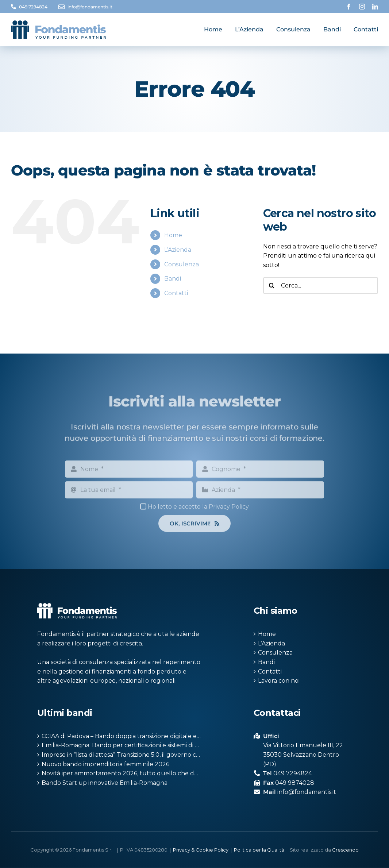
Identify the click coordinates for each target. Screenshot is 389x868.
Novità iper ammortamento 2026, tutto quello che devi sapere (122, 773)
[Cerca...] (321, 286)
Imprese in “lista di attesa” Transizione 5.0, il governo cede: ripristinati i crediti (122, 755)
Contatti (176, 293)
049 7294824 (33, 7)
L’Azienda (178, 250)
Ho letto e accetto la (198, 511)
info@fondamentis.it (90, 7)
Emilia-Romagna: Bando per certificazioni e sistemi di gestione (122, 745)
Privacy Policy (229, 511)
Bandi (173, 279)
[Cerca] (272, 286)
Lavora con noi (279, 681)
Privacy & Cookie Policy (201, 850)
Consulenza (182, 264)
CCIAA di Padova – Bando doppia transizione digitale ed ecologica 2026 (122, 736)
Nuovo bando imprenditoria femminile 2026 (105, 764)
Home (173, 235)
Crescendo (345, 850)
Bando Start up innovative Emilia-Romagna (105, 783)
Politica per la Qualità (259, 850)
